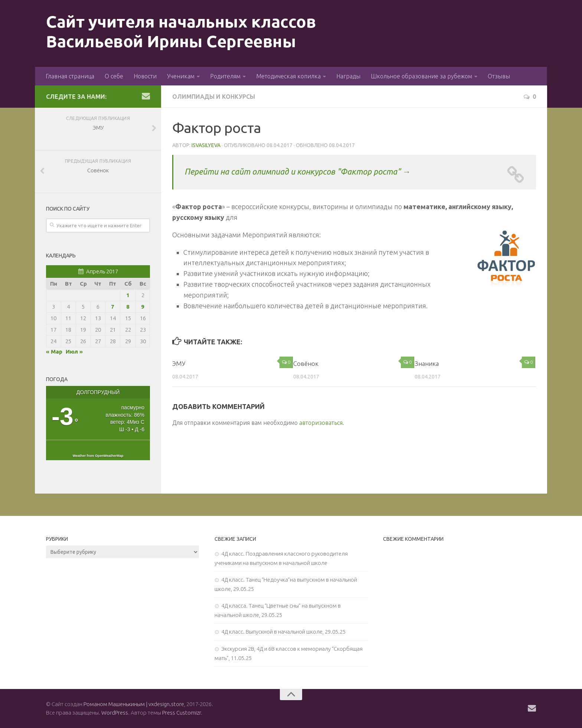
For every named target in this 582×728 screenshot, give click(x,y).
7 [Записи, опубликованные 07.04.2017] (113, 307)
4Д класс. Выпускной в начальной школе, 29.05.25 (283, 632)
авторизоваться (321, 423)
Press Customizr (182, 713)
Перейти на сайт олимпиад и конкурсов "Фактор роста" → (298, 171)
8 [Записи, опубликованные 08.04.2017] (128, 307)
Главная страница (70, 76)
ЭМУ (179, 363)
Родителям (225, 76)
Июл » (74, 352)
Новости (145, 76)
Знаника (427, 363)
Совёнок (306, 363)
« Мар (54, 352)
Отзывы (499, 76)
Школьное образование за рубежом (421, 76)
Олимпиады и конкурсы (214, 97)
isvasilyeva (206, 145)
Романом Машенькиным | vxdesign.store (134, 704)
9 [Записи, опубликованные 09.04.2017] (143, 307)
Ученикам (181, 76)
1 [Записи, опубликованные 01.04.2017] (128, 295)
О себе (114, 76)
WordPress (115, 713)
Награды (348, 76)
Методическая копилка (288, 76)
